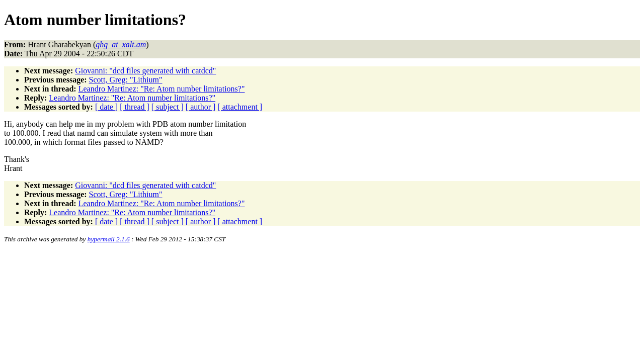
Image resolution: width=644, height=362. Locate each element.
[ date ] (106, 107)
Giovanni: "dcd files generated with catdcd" (145, 71)
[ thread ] (135, 107)
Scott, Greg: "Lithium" (126, 80)
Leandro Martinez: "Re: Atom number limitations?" (162, 89)
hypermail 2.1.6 (109, 239)
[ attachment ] (240, 107)
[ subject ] (168, 107)
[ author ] (201, 107)
